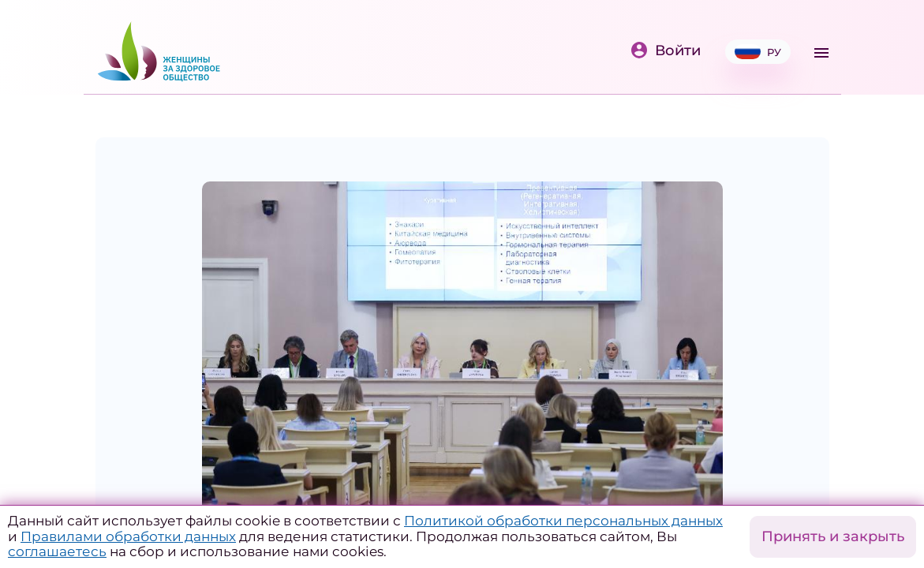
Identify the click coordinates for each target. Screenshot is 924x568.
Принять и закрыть (833, 536)
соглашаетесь (57, 551)
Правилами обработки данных (128, 536)
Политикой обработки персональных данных (563, 521)
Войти (665, 50)
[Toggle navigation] (821, 53)
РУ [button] (758, 52)
